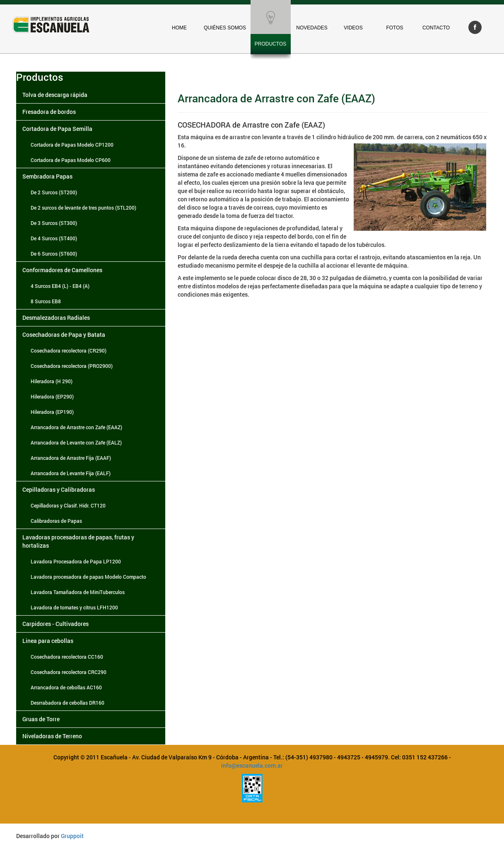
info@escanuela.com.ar (252, 765)
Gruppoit (72, 836)
